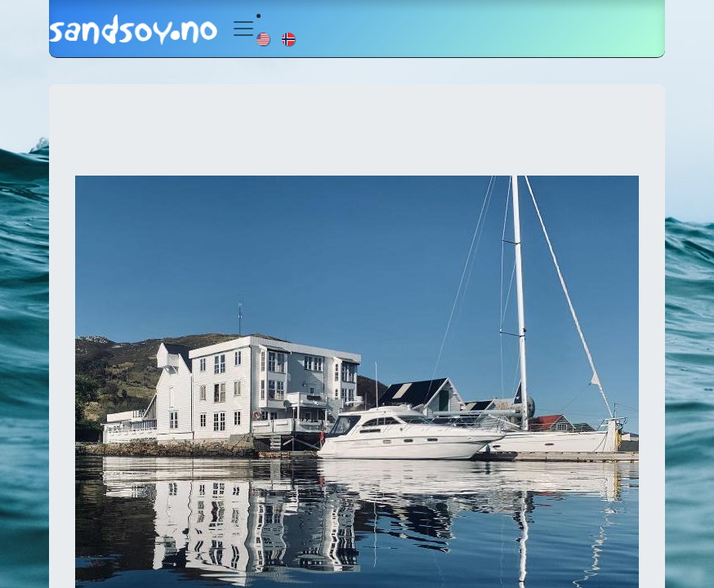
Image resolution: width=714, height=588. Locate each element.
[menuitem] (264, 38)
